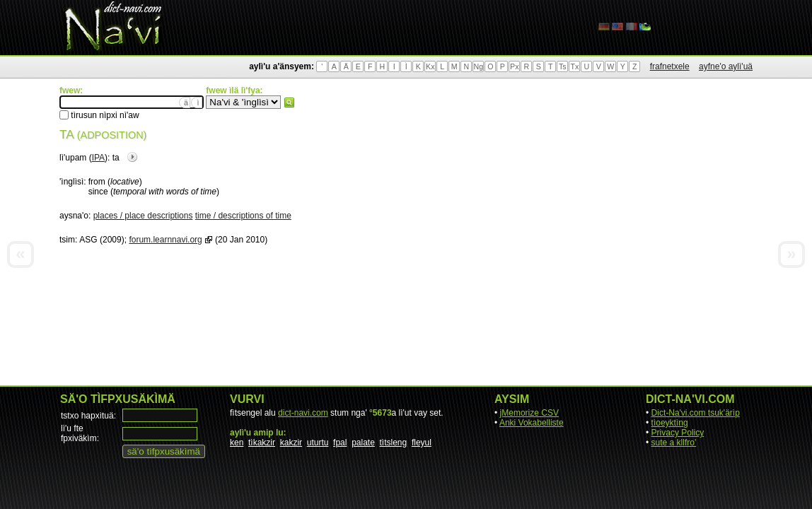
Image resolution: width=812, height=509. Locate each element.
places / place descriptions (143, 216)
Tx (574, 66)
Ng (478, 66)
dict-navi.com (303, 413)
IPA (98, 158)
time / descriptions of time (243, 216)
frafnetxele (670, 66)
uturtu (318, 443)
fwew (289, 103)
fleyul (422, 443)
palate (363, 443)
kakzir (291, 443)
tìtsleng (394, 443)
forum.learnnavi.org (165, 240)
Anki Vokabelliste (532, 423)
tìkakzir (262, 443)
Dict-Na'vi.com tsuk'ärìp (696, 413)
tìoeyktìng (670, 423)
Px (514, 66)
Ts (563, 66)
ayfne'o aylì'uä (726, 66)
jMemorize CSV (529, 413)
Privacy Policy (678, 433)
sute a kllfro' (674, 443)
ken (237, 443)
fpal (340, 443)
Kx (430, 66)
